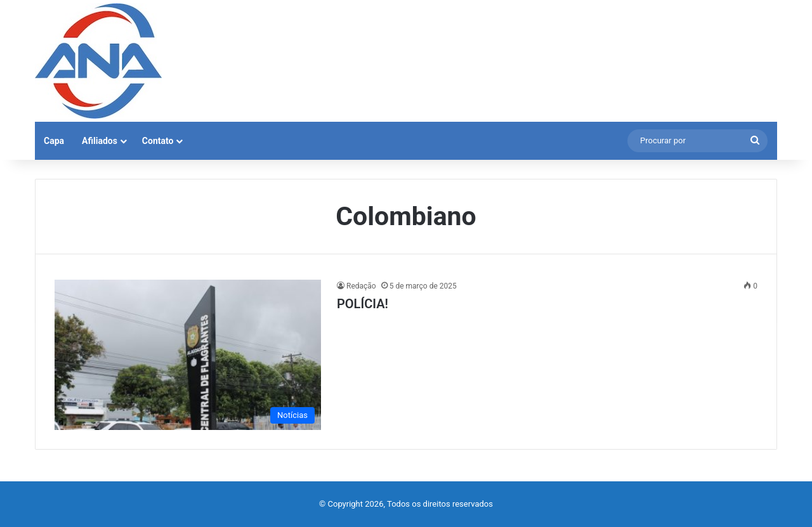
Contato (158, 141)
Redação (361, 286)
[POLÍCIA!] (188, 355)
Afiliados (100, 141)
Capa (54, 141)
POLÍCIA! (363, 304)
